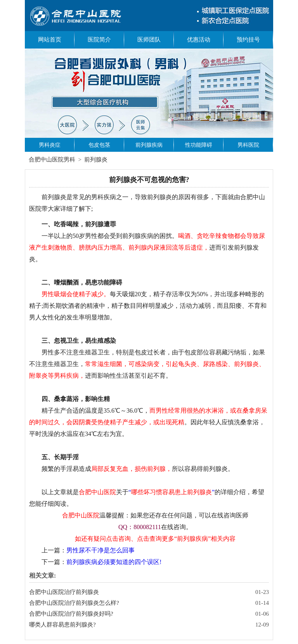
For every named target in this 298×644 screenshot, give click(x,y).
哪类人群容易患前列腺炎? (62, 625)
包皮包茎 (99, 145)
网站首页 (50, 40)
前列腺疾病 (149, 145)
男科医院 (248, 145)
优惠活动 (199, 40)
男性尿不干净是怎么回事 (100, 550)
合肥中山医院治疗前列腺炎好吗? (71, 614)
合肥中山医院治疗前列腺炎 (64, 592)
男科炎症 (50, 145)
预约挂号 (248, 40)
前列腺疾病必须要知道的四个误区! (114, 562)
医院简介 (99, 40)
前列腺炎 (96, 160)
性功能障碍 (199, 145)
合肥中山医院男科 (52, 160)
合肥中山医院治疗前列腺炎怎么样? (74, 603)
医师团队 (149, 40)
